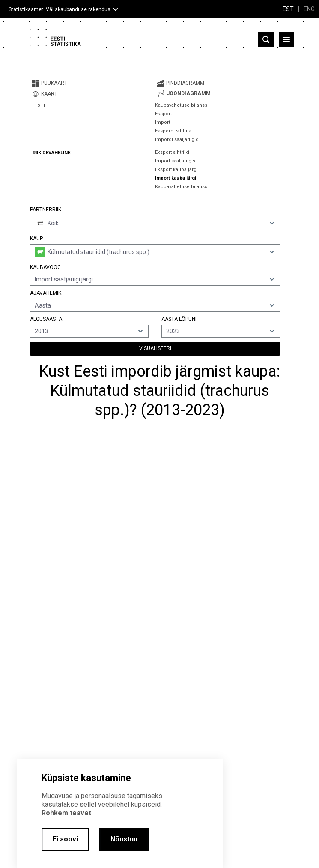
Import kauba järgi (176, 178)
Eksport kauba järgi (176, 169)
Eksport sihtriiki (172, 152)
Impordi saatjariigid (177, 139)
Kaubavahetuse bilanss (181, 105)
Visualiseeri (155, 348)
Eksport (163, 114)
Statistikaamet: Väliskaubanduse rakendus (60, 9)
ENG (309, 9)
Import (162, 122)
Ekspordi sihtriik (173, 131)
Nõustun (124, 839)
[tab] (92, 83)
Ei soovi (65, 839)
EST (288, 9)
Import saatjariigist (176, 161)
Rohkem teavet (66, 813)
